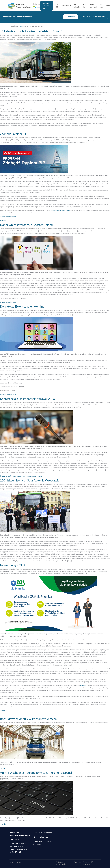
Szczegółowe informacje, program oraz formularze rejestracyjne (21, 476)
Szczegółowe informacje (8, 217)
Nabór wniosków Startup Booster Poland (26, 225)
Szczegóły (3, 711)
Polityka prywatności (61, 863)
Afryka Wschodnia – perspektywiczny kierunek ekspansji (36, 773)
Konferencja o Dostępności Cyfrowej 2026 (27, 399)
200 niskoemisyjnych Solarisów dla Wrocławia (30, 480)
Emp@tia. (83, 685)
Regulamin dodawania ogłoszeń (43, 843)
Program (3, 220)
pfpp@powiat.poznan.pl (19, 849)
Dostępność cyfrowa (88, 863)
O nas (105, 6)
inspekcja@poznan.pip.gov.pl (60, 210)
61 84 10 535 (15, 852)
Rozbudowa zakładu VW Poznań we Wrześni (29, 719)
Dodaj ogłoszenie (41, 837)
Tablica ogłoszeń (97, 6)
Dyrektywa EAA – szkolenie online (22, 306)
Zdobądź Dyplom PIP (13, 134)
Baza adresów (81, 6)
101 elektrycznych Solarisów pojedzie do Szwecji (31, 31)
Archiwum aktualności (43, 833)
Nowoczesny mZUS (13, 565)
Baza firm (89, 6)
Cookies (77, 862)
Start (20, 26)
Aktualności (70, 6)
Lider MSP (60, 6)
